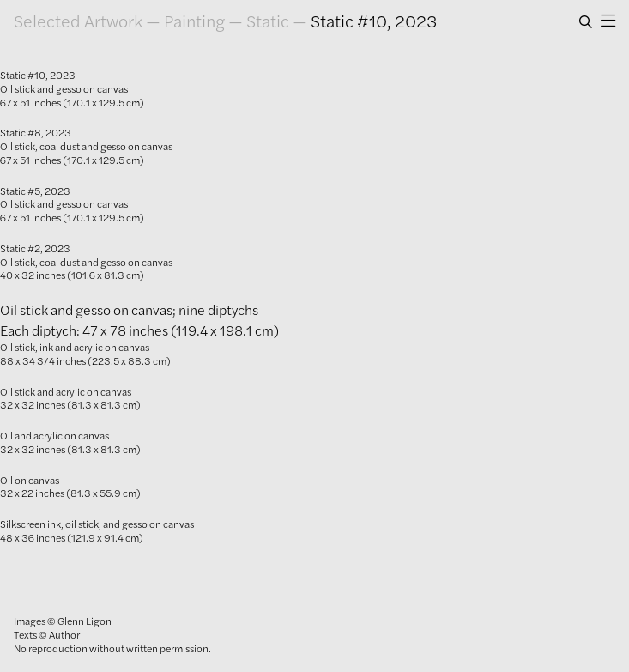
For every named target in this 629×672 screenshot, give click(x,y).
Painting (194, 21)
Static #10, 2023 (374, 21)
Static (268, 21)
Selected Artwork (78, 21)
